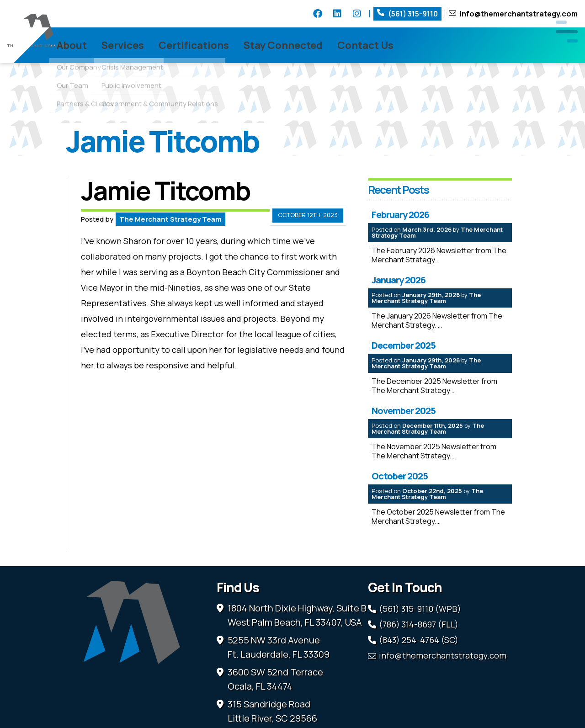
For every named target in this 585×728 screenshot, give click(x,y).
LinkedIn (337, 14)
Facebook (318, 14)
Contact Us (410, 45)
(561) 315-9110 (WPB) (420, 625)
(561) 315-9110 (413, 14)
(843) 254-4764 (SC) (419, 656)
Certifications (239, 45)
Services (168, 45)
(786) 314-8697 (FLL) (419, 641)
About (117, 45)
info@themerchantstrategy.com (519, 14)
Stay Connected (328, 45)
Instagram (357, 14)
